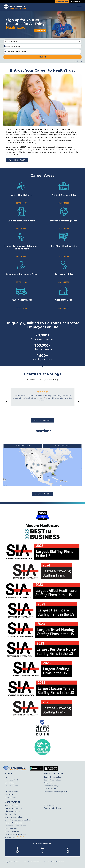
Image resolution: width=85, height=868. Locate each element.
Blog (7, 789)
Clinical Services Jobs (12, 811)
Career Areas (10, 783)
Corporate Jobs (10, 814)
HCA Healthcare (50, 789)
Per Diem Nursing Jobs (13, 823)
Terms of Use (38, 862)
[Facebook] (17, 848)
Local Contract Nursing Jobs (15, 835)
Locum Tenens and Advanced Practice (19, 820)
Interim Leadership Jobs (14, 817)
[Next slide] (78, 402)
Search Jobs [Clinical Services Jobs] (64, 203)
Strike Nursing (49, 805)
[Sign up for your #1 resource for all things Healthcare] (42, 24)
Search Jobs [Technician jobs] (64, 282)
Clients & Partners (75, 1)
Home (7, 777)
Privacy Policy (8, 862)
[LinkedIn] (42, 848)
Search (42, 57)
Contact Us (9, 795)
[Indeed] (42, 851)
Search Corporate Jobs (52, 780)
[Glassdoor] (68, 851)
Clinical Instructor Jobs (13, 808)
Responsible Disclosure (52, 808)
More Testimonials (43, 420)
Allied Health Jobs (12, 805)
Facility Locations (42, 494)
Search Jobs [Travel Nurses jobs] (21, 308)
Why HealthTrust (17, 160)
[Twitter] (68, 848)
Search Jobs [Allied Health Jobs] (21, 203)
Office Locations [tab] (62, 446)
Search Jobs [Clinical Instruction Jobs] (21, 229)
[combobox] (42, 46)
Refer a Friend (62, 1)
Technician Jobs (11, 829)
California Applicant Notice (23, 862)
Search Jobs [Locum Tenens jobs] (21, 257)
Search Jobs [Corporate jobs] (64, 308)
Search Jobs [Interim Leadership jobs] (64, 229)
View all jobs (77, 61)
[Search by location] (42, 52)
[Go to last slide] (7, 402)
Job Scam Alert (10, 798)
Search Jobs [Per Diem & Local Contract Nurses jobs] (64, 257)
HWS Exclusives (15, 838)
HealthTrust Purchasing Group (56, 792)
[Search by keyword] (42, 46)
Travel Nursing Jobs (12, 832)
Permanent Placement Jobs (15, 826)
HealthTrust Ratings (51, 786)
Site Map (47, 862)
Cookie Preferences (58, 862)
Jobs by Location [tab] (23, 446)
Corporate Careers (12, 786)
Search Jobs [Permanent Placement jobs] (21, 282)
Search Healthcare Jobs (53, 777)
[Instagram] (17, 851)
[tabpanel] (42, 467)
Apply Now (48, 783)
